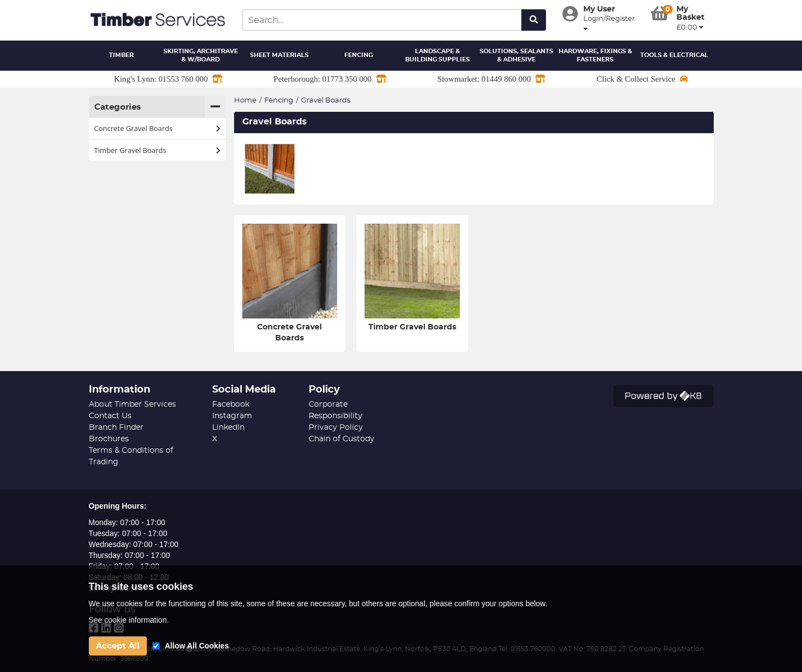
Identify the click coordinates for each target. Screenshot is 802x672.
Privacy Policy (336, 428)
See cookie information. (129, 620)
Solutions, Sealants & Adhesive (516, 56)
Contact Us (110, 416)
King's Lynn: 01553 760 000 (168, 79)
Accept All (118, 646)
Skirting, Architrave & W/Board (201, 56)
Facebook (231, 405)
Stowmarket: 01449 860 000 (491, 79)
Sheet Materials (279, 55)
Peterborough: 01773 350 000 (330, 79)
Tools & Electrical (674, 55)
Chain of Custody (342, 439)
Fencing (359, 55)
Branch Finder (116, 428)
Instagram (232, 416)
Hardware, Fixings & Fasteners (595, 56)
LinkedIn (228, 428)
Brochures (109, 439)
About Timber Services (132, 405)
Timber (121, 55)
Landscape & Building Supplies (437, 56)
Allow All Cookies (197, 646)
